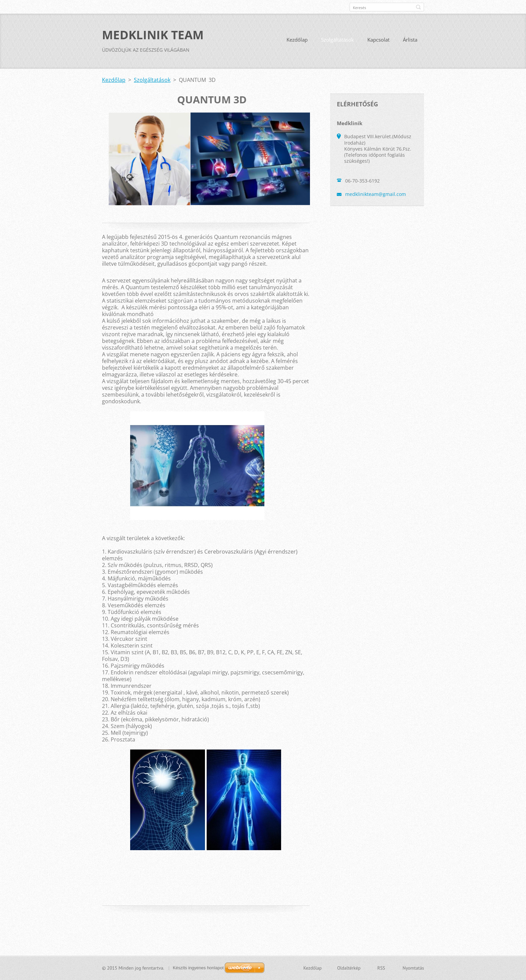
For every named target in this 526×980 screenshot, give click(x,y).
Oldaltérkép (349, 968)
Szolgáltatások (337, 40)
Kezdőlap (297, 40)
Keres (418, 7)
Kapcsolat (378, 40)
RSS (381, 968)
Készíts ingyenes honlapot (198, 968)
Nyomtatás (413, 968)
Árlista (410, 40)
